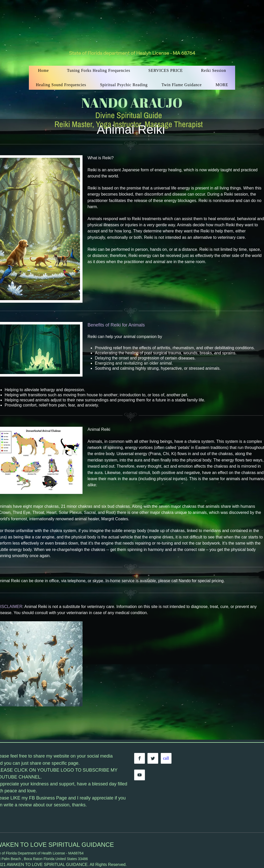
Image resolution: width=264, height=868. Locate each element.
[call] (166, 758)
